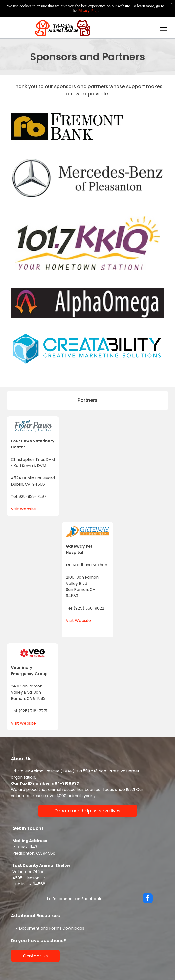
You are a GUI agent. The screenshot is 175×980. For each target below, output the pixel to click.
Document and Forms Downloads (51, 928)
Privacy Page (88, 11)
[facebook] (148, 899)
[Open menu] (163, 28)
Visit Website (23, 509)
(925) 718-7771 (33, 711)
